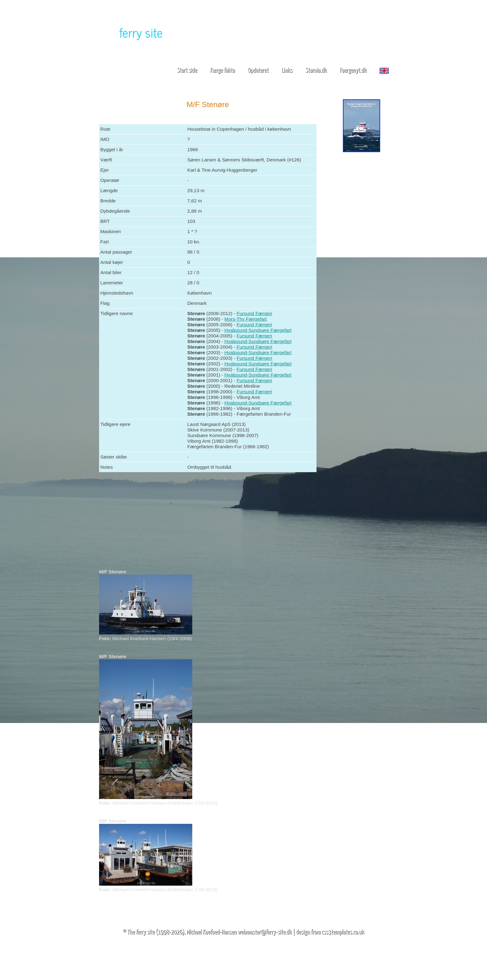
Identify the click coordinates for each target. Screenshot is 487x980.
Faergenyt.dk (353, 70)
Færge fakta (225, 70)
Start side (187, 70)
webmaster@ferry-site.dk (265, 932)
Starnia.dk (316, 70)
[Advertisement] (362, 251)
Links (287, 70)
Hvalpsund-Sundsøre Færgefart (258, 330)
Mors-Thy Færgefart (246, 319)
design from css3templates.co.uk (330, 932)
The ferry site (141, 932)
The (130, 32)
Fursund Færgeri (254, 313)
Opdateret (258, 70)
